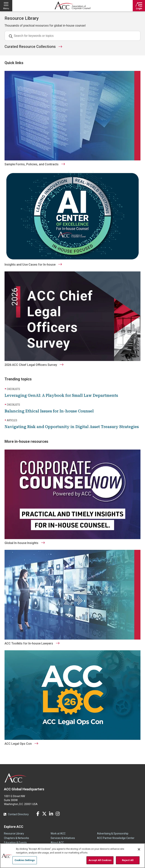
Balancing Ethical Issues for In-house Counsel (49, 411)
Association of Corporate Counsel (72, 6)
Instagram (58, 814)
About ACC (57, 843)
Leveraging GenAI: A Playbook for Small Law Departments (61, 395)
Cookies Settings (25, 860)
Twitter (44, 814)
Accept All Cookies (100, 860)
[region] (72, 856)
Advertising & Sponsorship (113, 834)
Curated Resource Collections (30, 47)
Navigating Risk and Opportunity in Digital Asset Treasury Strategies (72, 427)
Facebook (38, 814)
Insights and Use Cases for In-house (30, 265)
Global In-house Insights (21, 543)
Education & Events (15, 843)
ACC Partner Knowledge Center (116, 838)
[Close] (139, 849)
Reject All (128, 860)
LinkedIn (51, 814)
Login (139, 8)
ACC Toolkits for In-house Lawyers (29, 643)
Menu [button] (6, 8)
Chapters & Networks (17, 838)
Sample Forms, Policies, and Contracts (32, 164)
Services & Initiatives (63, 838)
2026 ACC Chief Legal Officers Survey (31, 365)
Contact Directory (18, 814)
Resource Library (14, 834)
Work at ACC (58, 834)
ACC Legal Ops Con (18, 744)
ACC (16, 778)
